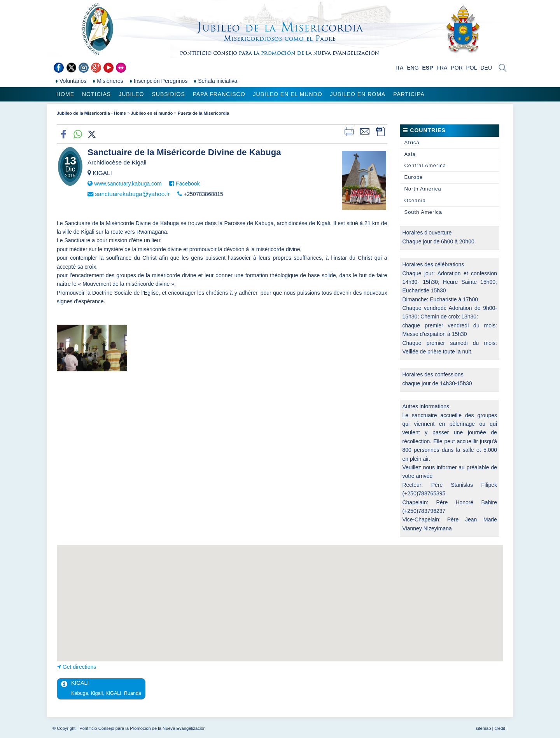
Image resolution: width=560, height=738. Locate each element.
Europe (413, 177)
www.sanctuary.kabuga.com (128, 184)
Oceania (415, 200)
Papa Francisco (219, 94)
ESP (428, 68)
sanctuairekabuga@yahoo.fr (132, 194)
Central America (425, 165)
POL (472, 68)
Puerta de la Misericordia (203, 113)
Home (65, 94)
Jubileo (131, 94)
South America (423, 212)
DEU (486, 68)
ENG (413, 68)
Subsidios (168, 94)
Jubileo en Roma (358, 94)
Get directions (79, 667)
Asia (410, 154)
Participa (409, 94)
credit (500, 728)
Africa (412, 143)
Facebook (188, 184)
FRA (442, 68)
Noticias (96, 94)
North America (423, 189)
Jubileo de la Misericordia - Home (91, 113)
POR (457, 68)
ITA (400, 68)
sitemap (483, 728)
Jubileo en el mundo (288, 94)
